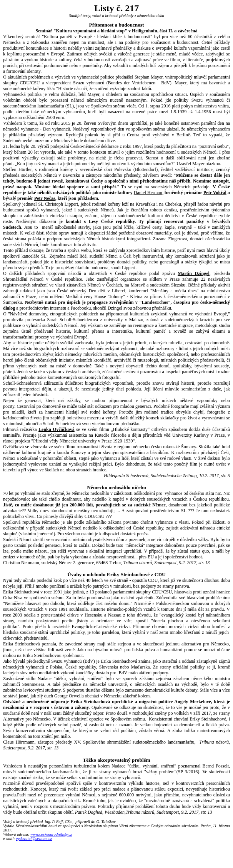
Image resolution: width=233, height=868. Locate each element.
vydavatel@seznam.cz (34, 839)
